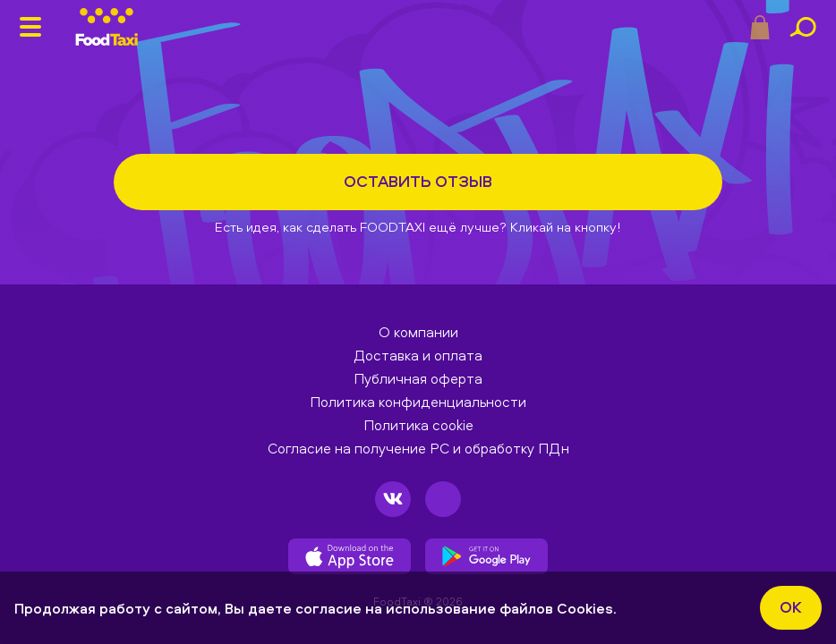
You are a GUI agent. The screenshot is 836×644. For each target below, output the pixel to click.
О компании (418, 332)
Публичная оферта (418, 378)
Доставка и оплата (418, 355)
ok (791, 607)
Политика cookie (418, 425)
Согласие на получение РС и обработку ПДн (418, 448)
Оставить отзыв (418, 181)
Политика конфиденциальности (418, 402)
